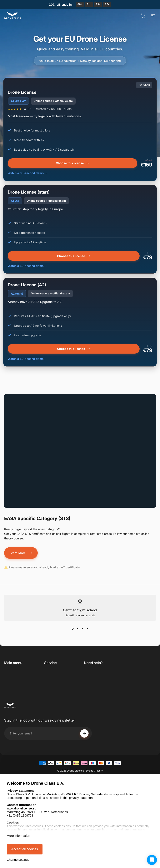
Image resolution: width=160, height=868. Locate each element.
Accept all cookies (25, 849)
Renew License (15, 679)
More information (18, 836)
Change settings (18, 860)
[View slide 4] (87, 629)
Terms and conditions (52, 675)
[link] (103, 674)
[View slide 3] (82, 629)
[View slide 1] (72, 629)
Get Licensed (13, 673)
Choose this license (74, 256)
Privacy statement (57, 683)
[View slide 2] (77, 629)
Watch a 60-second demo (26, 266)
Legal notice (53, 695)
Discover (10, 692)
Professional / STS (17, 685)
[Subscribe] (84, 754)
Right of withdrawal (58, 689)
